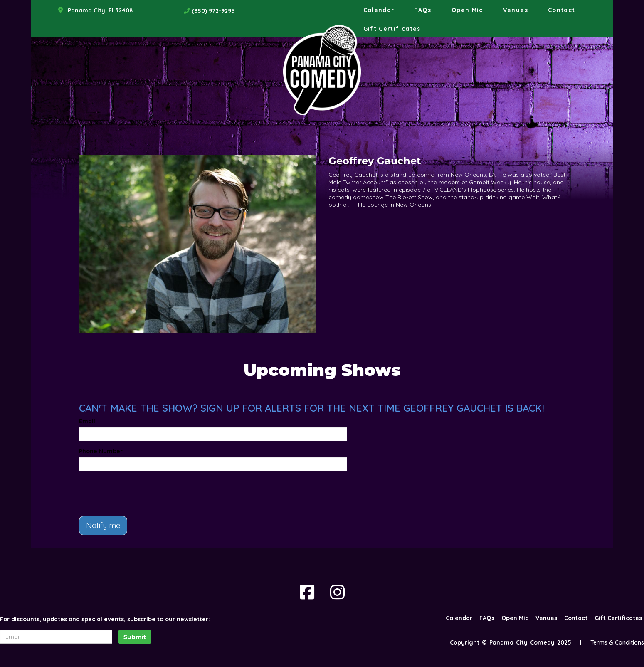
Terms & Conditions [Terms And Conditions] (617, 642)
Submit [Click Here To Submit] (135, 637)
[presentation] (142, 494)
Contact (562, 10)
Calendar (379, 10)
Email (87, 421)
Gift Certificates (392, 29)
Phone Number (101, 451)
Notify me (103, 525)
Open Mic (467, 10)
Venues (516, 10)
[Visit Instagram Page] (337, 592)
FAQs (423, 10)
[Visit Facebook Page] (307, 592)
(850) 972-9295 (213, 11)
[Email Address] (56, 637)
